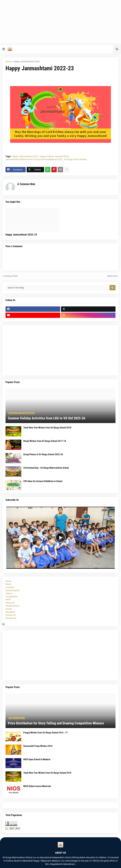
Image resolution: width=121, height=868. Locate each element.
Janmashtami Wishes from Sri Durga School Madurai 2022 (34, 159)
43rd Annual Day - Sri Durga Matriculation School (46, 468)
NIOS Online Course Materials (37, 786)
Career (9, 609)
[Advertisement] (60, 22)
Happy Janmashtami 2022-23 (21, 235)
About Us (10, 603)
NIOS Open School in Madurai (37, 759)
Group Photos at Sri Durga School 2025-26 (43, 454)
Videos (9, 593)
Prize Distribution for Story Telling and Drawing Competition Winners (56, 723)
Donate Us (11, 615)
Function (10, 587)
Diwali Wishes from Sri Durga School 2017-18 (45, 441)
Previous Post (11, 276)
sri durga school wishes (75, 159)
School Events (12, 590)
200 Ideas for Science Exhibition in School (43, 481)
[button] (4, 49)
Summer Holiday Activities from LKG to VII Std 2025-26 (47, 418)
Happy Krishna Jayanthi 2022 (54, 156)
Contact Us (11, 618)
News (8, 584)
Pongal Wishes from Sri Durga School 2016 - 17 (46, 733)
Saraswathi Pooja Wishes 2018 (38, 746)
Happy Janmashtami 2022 (27, 61)
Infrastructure (12, 606)
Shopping (10, 612)
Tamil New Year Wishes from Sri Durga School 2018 (47, 428)
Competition (12, 597)
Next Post (112, 276)
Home (8, 61)
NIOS (8, 600)
